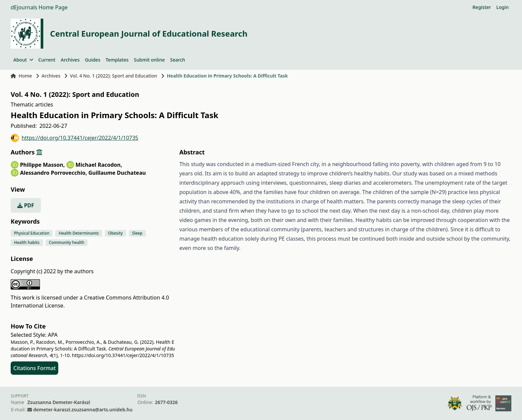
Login (503, 7)
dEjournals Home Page (39, 7)
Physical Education (32, 233)
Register (482, 7)
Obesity (116, 233)
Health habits (27, 242)
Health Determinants (79, 233)
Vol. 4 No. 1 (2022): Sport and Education (114, 76)
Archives (70, 60)
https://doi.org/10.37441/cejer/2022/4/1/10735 (74, 138)
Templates (117, 60)
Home (21, 76)
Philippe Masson (42, 165)
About (23, 60)
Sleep (137, 233)
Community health (67, 242)
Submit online (149, 60)
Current (47, 60)
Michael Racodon (99, 165)
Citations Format (34, 368)
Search (178, 60)
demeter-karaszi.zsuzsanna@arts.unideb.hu (83, 410)
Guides (93, 60)
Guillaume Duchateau (117, 173)
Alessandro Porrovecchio (53, 173)
